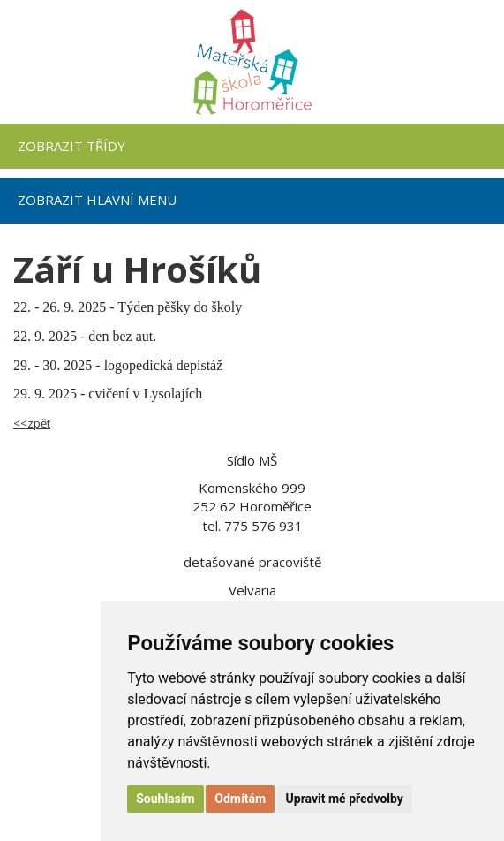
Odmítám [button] (240, 799)
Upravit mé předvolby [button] (345, 799)
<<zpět (32, 423)
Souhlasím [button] (165, 799)
